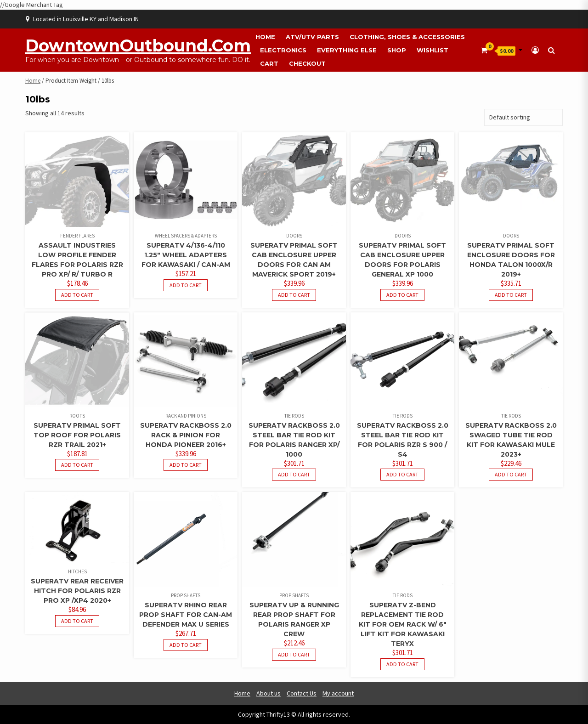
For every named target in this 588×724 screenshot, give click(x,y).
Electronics (283, 50)
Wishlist (433, 50)
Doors (294, 236)
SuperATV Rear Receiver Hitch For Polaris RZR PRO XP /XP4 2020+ (77, 591)
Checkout (307, 63)
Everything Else (347, 50)
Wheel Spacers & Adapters (186, 236)
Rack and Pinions (186, 416)
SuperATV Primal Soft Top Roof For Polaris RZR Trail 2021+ (77, 435)
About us (269, 693)
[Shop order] (523, 117)
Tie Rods (294, 416)
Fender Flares (77, 236)
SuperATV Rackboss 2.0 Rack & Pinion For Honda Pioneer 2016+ (186, 435)
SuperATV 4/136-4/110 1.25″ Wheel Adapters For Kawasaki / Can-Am (186, 255)
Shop (397, 50)
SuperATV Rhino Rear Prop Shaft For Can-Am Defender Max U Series (186, 615)
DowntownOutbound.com (138, 45)
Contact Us (302, 693)
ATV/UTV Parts (312, 37)
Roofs (77, 416)
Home (265, 37)
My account (338, 693)
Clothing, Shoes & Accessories (407, 37)
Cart (269, 63)
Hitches (77, 571)
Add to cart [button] (77, 295)
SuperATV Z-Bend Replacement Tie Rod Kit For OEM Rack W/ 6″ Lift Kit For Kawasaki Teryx (403, 624)
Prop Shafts (186, 595)
